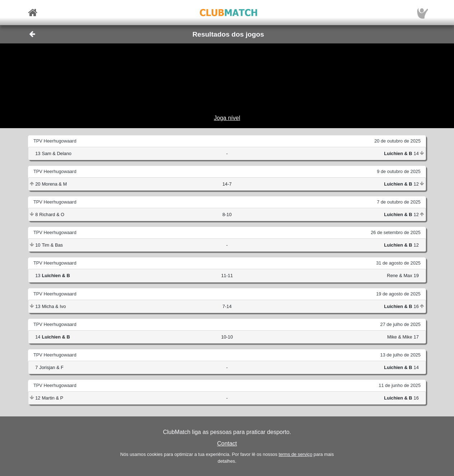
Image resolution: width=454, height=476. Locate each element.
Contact (227, 444)
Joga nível (227, 118)
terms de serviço (296, 454)
